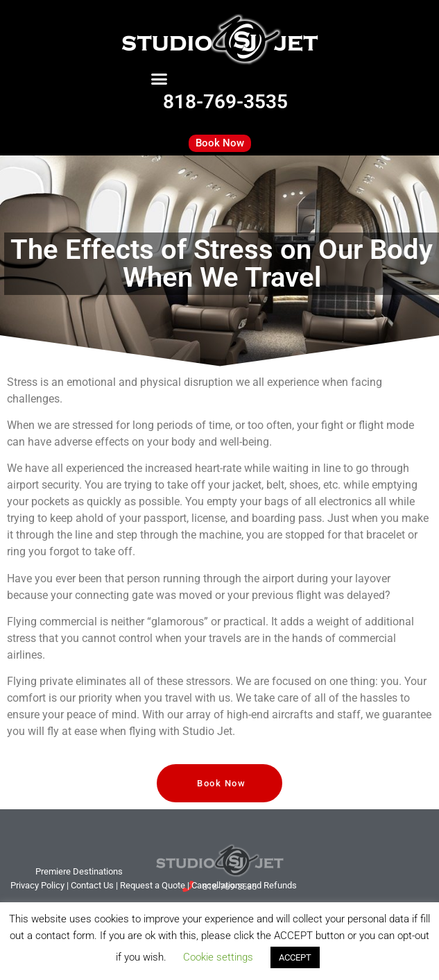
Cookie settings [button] (218, 957)
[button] (160, 79)
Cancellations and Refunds (244, 885)
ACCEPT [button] (295, 957)
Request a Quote (153, 885)
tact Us (92, 885)
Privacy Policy (37, 885)
